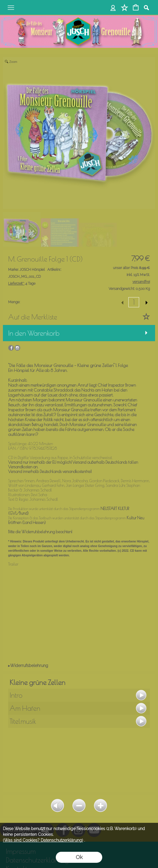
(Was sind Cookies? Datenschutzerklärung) (43, 840)
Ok (79, 857)
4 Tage (22, 284)
